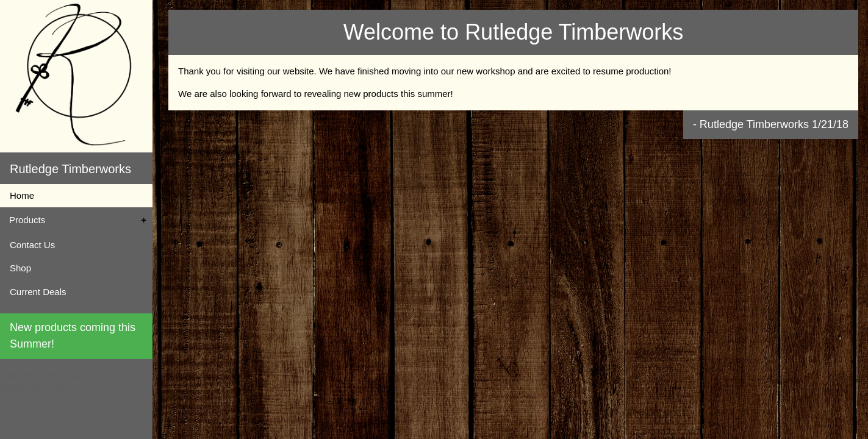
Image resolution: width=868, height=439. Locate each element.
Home (22, 195)
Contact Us (32, 245)
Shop (20, 268)
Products (27, 220)
